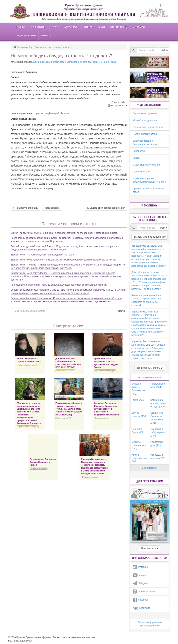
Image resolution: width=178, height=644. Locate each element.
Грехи (95, 62)
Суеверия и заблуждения (157, 432)
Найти (121, 311)
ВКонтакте (142, 608)
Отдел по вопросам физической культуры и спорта (149, 180)
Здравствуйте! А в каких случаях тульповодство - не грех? (42, 255)
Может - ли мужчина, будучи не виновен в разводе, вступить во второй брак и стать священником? (64, 233)
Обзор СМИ (139, 27)
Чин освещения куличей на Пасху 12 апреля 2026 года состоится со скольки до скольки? (59, 285)
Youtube (140, 575)
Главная (20, 27)
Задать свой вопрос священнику (106, 208)
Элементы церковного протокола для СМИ (150, 624)
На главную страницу (25, 208)
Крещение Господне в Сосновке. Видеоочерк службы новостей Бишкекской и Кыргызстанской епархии (107, 409)
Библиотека (139, 151)
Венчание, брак (107, 62)
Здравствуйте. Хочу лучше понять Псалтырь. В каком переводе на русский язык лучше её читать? (64, 260)
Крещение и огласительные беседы (158, 403)
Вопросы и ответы (26, 35)
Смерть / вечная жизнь (139, 445)
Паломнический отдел (145, 134)
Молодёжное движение (145, 120)
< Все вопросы (52, 208)
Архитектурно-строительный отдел (148, 190)
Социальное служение (145, 113)
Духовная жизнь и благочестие (49, 62)
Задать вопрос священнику (150, 237)
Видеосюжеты (102, 418)
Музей (136, 158)
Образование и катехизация (148, 127)
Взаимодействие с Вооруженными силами (145, 142)
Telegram (141, 583)
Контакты (46, 35)
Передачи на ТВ (119, 27)
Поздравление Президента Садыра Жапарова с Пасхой (43, 462)
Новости (89, 27)
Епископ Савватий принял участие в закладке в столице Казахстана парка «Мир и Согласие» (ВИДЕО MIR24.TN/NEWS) (69, 409)
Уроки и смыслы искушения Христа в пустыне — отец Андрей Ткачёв (106, 363)
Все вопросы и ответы (150, 368)
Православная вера (158, 385)
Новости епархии (38, 468)
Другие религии (139, 414)
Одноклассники (144, 592)
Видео (102, 27)
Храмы (56, 27)
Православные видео (105, 371)
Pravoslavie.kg (22, 47)
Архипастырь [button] (38, 27)
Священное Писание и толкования (157, 418)
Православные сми (27, 365)
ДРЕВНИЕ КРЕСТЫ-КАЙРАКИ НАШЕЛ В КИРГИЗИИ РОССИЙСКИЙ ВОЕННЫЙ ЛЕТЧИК (68, 363)
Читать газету (150, 548)
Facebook (141, 600)
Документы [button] (72, 27)
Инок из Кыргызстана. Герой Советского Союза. (29, 360)
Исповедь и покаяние (79, 62)
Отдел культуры (141, 172)
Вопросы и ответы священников (52, 47)
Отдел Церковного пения (146, 165)
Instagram (141, 567)
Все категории (150, 468)
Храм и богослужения (139, 458)
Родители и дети (156, 444)
